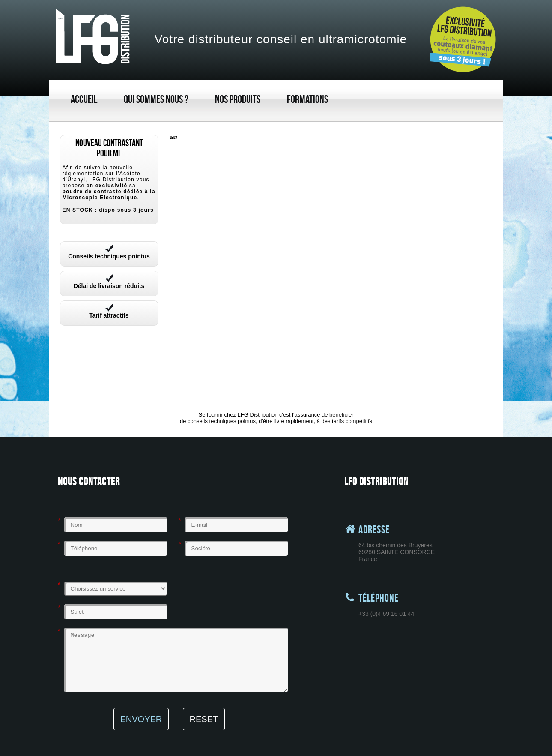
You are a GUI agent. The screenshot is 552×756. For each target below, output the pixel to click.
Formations (307, 99)
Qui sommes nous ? (156, 99)
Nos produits (238, 99)
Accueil (84, 99)
